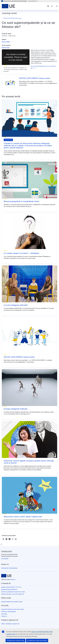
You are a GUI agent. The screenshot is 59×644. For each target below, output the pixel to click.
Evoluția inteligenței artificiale (16, 409)
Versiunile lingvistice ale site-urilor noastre (13, 609)
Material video (6, 47)
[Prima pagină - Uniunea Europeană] (8, 6)
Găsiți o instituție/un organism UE (10, 624)
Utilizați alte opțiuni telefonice (9, 589)
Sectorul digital (6, 42)
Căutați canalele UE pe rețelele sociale (12, 602)
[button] (3, 539)
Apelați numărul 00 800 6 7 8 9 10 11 (11, 587)
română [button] (48, 6)
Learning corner (7, 551)
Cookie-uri (4, 616)
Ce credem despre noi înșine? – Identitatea (21, 253)
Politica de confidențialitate (8, 612)
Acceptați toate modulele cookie (15, 640)
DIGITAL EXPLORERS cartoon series (13, 18)
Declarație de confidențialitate (9, 568)
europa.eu (13, 580)
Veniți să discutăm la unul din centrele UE (13, 594)
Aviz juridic (4, 614)
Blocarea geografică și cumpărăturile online (21, 201)
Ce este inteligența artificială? (16, 305)
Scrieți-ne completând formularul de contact (13, 592)
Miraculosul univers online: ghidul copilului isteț (23, 517)
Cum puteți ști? (33, 1)
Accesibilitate (5, 559)
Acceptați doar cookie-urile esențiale (37, 640)
